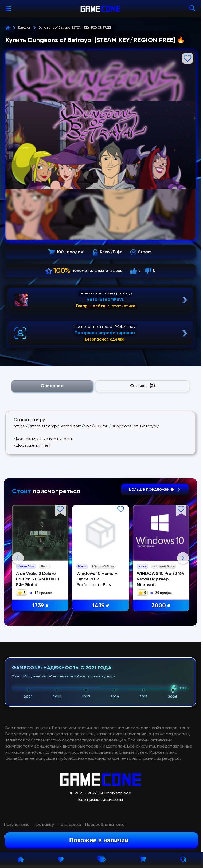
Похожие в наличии (99, 840)
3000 (161, 606)
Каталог (24, 28)
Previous (18, 611)
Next (183, 611)
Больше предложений (155, 490)
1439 (101, 606)
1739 (40, 606)
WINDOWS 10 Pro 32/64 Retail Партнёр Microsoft (161, 579)
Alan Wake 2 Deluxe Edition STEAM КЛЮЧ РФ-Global (38, 579)
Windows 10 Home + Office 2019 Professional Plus (97, 579)
